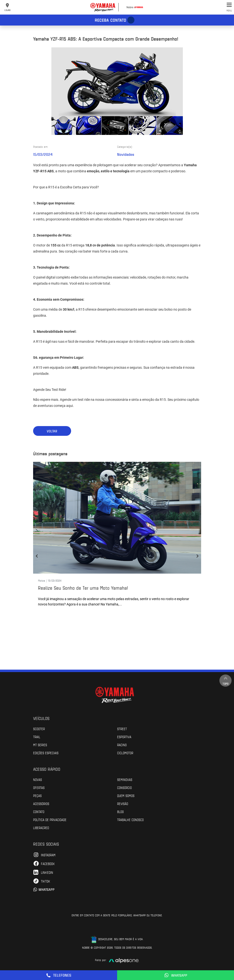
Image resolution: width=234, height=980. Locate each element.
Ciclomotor (125, 753)
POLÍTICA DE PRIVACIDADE (50, 820)
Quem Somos (126, 796)
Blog (120, 812)
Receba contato (110, 20)
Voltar (52, 431)
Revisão (123, 804)
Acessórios (41, 804)
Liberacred (41, 828)
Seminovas (125, 779)
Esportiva (124, 737)
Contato (39, 812)
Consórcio (124, 787)
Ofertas (39, 787)
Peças (37, 796)
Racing (122, 745)
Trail (37, 737)
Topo (225, 680)
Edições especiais (46, 753)
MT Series (40, 745)
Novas (37, 779)
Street (122, 729)
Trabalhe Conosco (130, 820)
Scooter (39, 729)
